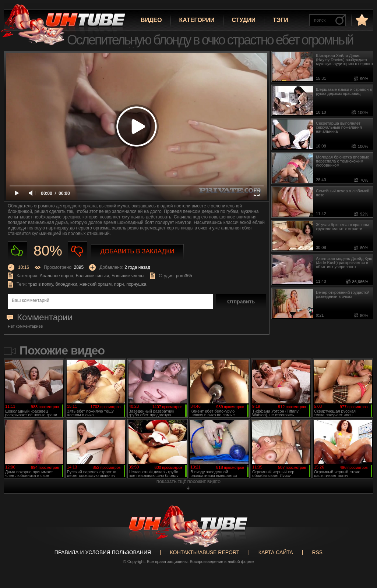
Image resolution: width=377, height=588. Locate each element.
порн (119, 284)
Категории (197, 20)
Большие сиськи (92, 276)
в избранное (361, 20)
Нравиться (17, 251)
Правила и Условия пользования (103, 552)
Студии (244, 20)
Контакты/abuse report (205, 552)
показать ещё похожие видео (188, 482)
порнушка (136, 284)
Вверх (360, 554)
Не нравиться (77, 251)
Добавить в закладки (138, 251)
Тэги (281, 20)
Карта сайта (276, 552)
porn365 (184, 276)
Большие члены (128, 276)
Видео (151, 20)
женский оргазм (96, 284)
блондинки (66, 284)
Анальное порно (57, 276)
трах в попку (40, 284)
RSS (317, 552)
